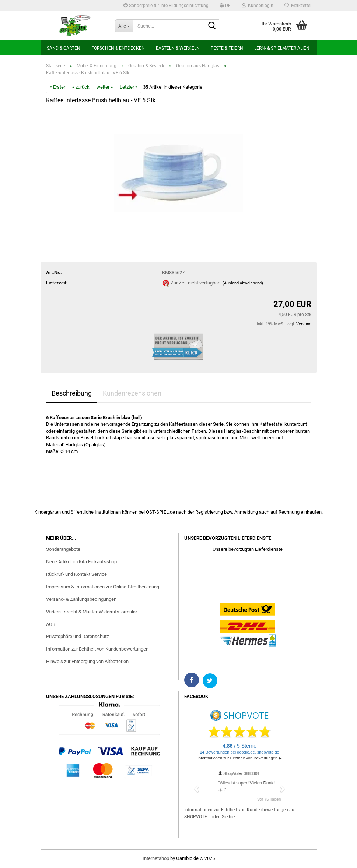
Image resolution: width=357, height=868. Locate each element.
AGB (51, 624)
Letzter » (129, 87)
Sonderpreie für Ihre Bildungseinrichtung (166, 6)
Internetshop (156, 858)
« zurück (81, 87)
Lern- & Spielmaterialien (282, 48)
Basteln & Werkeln (178, 48)
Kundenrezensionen (132, 393)
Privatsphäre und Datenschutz (77, 636)
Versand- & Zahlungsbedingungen (81, 599)
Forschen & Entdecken (118, 48)
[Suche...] (124, 26)
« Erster (57, 87)
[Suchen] (212, 26)
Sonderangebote (63, 549)
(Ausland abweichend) (243, 283)
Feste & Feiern (227, 48)
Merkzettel (298, 6)
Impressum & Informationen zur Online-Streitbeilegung (103, 587)
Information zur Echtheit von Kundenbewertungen (97, 649)
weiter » (105, 87)
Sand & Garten (64, 48)
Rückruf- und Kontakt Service (76, 574)
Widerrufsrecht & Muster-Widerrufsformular (92, 612)
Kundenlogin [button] (258, 6)
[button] (225, 6)
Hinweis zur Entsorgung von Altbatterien (87, 661)
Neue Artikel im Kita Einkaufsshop (81, 562)
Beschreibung (72, 393)
